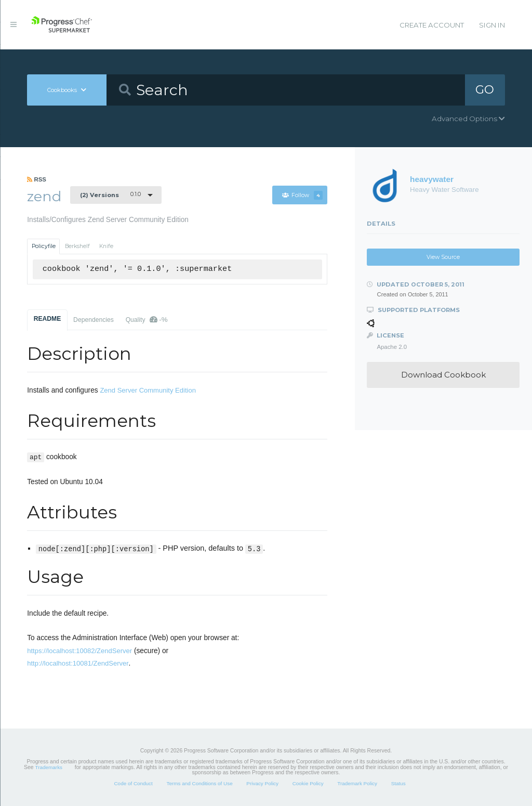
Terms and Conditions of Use (199, 783)
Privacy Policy (262, 783)
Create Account (432, 25)
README (48, 319)
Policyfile (44, 246)
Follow (302, 195)
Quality (147, 320)
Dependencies (94, 320)
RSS (37, 179)
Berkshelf (77, 246)
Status (398, 783)
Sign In (492, 25)
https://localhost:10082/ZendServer (79, 651)
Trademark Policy (357, 783)
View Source (443, 257)
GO (485, 89)
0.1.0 (110, 194)
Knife (106, 246)
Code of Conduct (133, 783)
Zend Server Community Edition (148, 390)
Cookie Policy (308, 783)
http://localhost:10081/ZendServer (78, 663)
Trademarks (49, 767)
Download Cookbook (443, 375)
